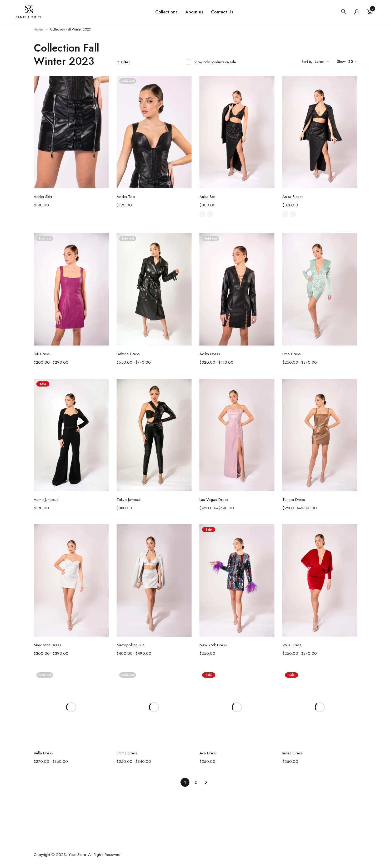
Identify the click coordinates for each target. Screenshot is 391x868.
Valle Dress (292, 645)
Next (206, 782)
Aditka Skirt (43, 197)
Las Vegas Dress (214, 500)
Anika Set (207, 197)
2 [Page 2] (196, 782)
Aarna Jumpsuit (46, 500)
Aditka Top (126, 197)
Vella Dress (43, 753)
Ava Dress (208, 753)
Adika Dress (210, 354)
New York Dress (213, 645)
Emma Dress (127, 753)
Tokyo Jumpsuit (129, 500)
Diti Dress (42, 354)
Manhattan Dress (47, 645)
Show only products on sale (215, 62)
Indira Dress (292, 753)
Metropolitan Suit (130, 645)
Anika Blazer (293, 197)
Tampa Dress (294, 500)
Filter (125, 62)
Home (38, 29)
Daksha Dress (128, 354)
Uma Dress (292, 354)
